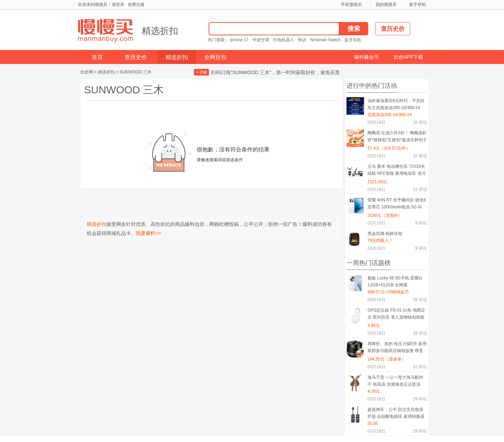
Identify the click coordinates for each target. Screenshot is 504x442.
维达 (302, 40)
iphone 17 (239, 40)
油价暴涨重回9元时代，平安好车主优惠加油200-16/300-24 (396, 104)
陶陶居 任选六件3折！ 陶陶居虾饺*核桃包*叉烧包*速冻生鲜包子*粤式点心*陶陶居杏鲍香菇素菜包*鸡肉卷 (397, 138)
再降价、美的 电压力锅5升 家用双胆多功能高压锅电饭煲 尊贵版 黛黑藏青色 (397, 348)
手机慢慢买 (351, 5)
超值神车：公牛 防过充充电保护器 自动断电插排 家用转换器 (396, 413)
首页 (97, 57)
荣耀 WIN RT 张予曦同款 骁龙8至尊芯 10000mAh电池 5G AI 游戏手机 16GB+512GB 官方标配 (397, 205)
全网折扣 (215, 57)
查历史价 (136, 57)
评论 (420, 122)
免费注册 (136, 5)
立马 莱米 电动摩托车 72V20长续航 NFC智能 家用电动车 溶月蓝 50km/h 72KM (397, 171)
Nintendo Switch (325, 40)
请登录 (118, 5)
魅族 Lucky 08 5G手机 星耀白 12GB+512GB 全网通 (395, 281)
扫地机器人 (283, 40)
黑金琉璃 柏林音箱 (385, 234)
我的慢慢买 (386, 5)
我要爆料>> (148, 233)
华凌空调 (261, 40)
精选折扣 (160, 31)
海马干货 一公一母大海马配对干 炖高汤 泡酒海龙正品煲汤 (395, 381)
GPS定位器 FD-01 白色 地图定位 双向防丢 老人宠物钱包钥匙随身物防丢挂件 (396, 315)
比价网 (87, 72)
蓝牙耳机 (353, 40)
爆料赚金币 (366, 57)
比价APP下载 (408, 57)
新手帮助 (418, 5)
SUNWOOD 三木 (135, 72)
